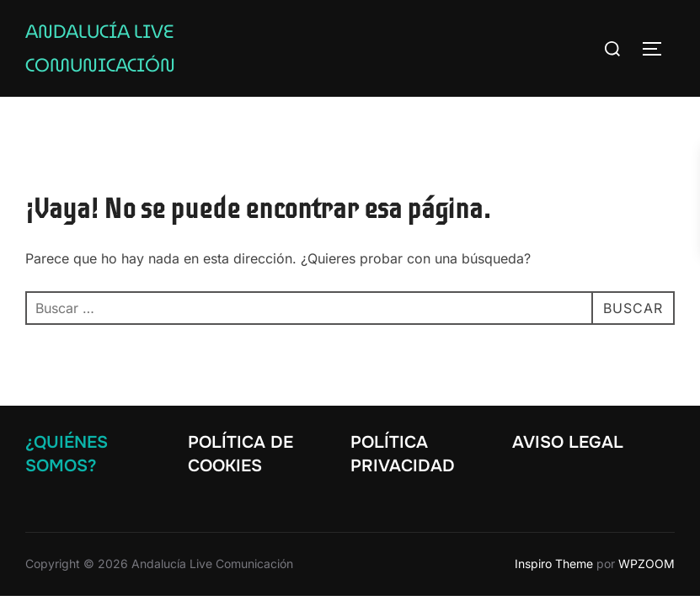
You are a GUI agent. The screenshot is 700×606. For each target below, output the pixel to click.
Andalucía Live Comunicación (100, 48)
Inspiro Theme (554, 563)
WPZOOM (647, 563)
